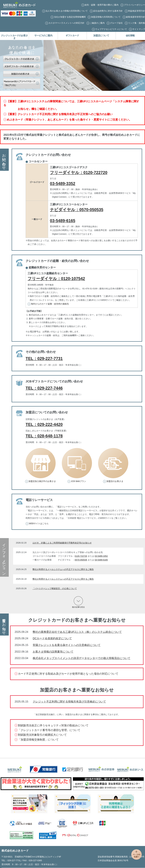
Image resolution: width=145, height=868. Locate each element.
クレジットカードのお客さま (14, 37)
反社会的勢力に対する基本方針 (108, 11)
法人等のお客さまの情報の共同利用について (67, 11)
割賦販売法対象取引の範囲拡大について (42, 735)
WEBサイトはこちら (39, 523)
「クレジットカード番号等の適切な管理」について (49, 730)
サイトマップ (139, 29)
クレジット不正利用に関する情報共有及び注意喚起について (69, 702)
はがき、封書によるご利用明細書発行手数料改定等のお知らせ (62, 543)
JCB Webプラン (78, 481)
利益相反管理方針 (137, 11)
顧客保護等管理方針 (136, 17)
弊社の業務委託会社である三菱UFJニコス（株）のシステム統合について (77, 632)
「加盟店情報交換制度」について (38, 740)
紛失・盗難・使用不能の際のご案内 (102, 5)
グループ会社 (116, 23)
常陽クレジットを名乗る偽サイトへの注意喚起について (67, 645)
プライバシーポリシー (134, 5)
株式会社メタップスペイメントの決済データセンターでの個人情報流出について (82, 658)
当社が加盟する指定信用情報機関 (70, 17)
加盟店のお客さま (115, 481)
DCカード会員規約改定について (52, 638)
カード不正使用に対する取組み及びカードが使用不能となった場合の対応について (68, 674)
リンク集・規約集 (137, 23)
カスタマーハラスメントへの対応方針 (66, 23)
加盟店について (101, 36)
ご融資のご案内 (97, 23)
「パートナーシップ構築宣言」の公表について (55, 588)
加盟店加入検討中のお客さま (42, 481)
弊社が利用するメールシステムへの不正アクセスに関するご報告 (63, 569)
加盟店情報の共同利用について (106, 17)
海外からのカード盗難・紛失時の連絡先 (50, 304)
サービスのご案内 (43, 36)
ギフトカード (72, 36)
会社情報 (130, 36)
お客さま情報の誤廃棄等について (53, 652)
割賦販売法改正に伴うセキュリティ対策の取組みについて (53, 725)
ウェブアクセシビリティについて (111, 29)
